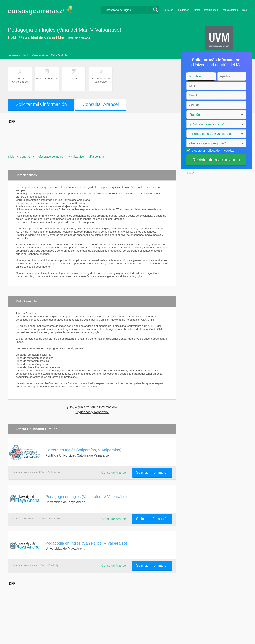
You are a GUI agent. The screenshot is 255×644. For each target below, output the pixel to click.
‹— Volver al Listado (19, 55)
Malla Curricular (59, 55)
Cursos (197, 10)
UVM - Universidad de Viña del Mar (36, 38)
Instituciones (211, 10)
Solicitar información (152, 472)
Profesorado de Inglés (49, 157)
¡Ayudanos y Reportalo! (92, 412)
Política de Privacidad (220, 151)
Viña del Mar (96, 157)
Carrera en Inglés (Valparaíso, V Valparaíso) (83, 450)
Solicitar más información (41, 104)
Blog (245, 10)
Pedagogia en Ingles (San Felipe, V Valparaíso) (86, 543)
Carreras (168, 10)
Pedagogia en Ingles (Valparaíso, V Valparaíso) (86, 497)
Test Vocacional (230, 10)
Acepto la (213, 150)
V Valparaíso (76, 157)
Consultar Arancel (101, 104)
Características (40, 55)
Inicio (11, 157)
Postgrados (183, 10)
